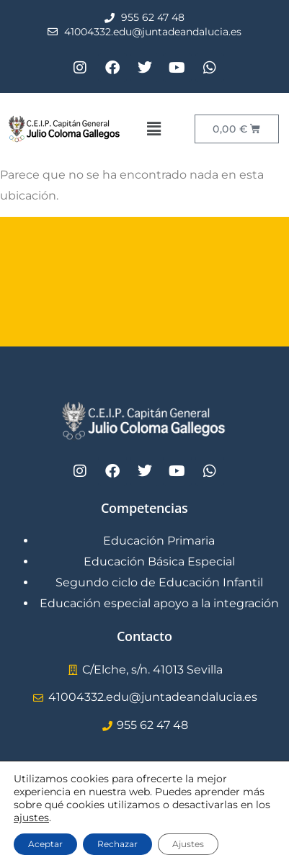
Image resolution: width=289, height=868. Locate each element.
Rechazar (117, 844)
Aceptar (45, 844)
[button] (154, 129)
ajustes (31, 818)
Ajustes (188, 844)
